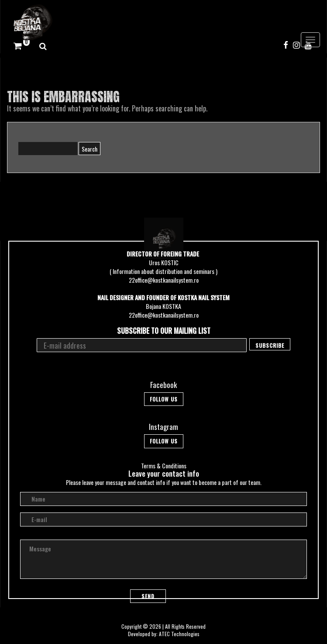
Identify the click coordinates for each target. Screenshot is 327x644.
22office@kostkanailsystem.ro (164, 280)
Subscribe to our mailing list (164, 331)
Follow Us (164, 399)
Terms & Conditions (164, 466)
